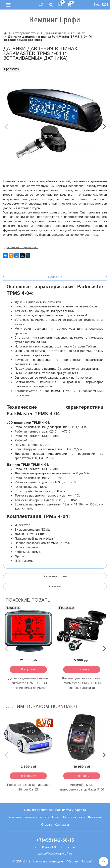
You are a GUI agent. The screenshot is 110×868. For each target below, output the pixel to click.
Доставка (95, 817)
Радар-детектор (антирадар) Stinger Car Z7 (28, 787)
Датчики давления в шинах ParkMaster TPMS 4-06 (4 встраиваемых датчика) (28, 683)
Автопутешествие (26, 33)
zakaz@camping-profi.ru (55, 854)
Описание (55, 277)
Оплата (47, 825)
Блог (55, 817)
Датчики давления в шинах (65, 33)
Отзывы (55, 586)
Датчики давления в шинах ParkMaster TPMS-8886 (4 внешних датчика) (82, 683)
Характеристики (55, 577)
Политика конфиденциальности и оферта (55, 810)
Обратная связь (73, 817)
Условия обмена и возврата (29, 817)
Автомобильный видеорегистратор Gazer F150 (82, 787)
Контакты (62, 825)
